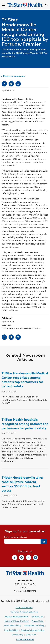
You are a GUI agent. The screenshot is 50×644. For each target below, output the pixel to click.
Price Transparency (24, 607)
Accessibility (17, 634)
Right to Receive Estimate (17, 616)
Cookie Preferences (25, 639)
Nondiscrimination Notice (32, 630)
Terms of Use (37, 616)
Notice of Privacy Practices (17, 621)
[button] (44, 541)
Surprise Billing (11, 630)
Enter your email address (16, 537)
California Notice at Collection (24, 612)
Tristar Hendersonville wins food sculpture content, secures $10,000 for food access (22, 484)
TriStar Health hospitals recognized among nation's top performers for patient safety (25, 424)
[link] (4, 84)
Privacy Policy (38, 621)
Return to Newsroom (12, 76)
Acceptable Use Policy (34, 625)
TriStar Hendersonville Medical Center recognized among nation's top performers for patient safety (25, 380)
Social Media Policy (13, 625)
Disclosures (31, 634)
